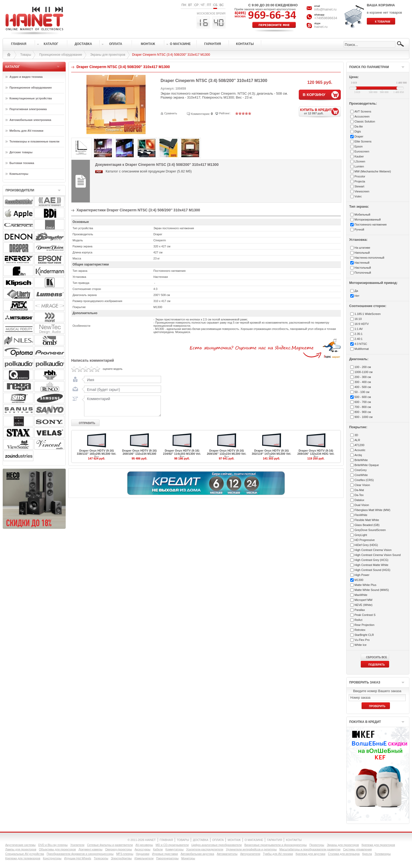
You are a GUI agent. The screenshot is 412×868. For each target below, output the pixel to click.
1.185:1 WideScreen (368, 314)
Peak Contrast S (365, 615)
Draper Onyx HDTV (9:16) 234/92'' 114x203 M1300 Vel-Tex (182, 454)
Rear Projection (364, 625)
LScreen (360, 161)
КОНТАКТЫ (294, 840)
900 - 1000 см (364, 417)
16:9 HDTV (362, 324)
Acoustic (360, 450)
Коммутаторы (174, 849)
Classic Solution (365, 121)
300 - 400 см (363, 382)
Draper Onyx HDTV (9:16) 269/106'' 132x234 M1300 (139, 452)
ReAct (358, 620)
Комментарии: (200, 114)
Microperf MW (363, 600)
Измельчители (144, 858)
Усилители (77, 845)
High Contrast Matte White (371, 565)
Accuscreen (362, 116)
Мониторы (188, 858)
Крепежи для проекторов (378, 845)
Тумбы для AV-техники (278, 854)
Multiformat (362, 349)
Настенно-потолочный (369, 258)
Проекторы (317, 845)
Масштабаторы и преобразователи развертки (310, 849)
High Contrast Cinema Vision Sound (378, 555)
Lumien (359, 166)
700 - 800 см (363, 407)
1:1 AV (359, 329)
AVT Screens (363, 111)
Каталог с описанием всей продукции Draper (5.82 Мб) (149, 171)
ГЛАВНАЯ (166, 840)
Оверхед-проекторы (119, 849)
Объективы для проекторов (57, 849)
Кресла (367, 854)
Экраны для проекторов (108, 55)
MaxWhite (361, 595)
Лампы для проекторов (21, 849)
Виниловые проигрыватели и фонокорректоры (276, 845)
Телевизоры (382, 854)
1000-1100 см (364, 372)
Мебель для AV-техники (26, 131)
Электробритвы (121, 858)
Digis (358, 131)
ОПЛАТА (218, 840)
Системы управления (357, 849)
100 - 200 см (363, 367)
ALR (357, 440)
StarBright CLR (364, 635)
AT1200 (359, 445)
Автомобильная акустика (197, 854)
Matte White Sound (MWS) (372, 590)
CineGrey (360, 470)
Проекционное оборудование (61, 55)
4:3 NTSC (361, 344)
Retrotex (360, 630)
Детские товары (21, 152)
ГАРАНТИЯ (274, 840)
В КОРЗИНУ (314, 95)
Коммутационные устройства (31, 98)
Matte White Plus (365, 585)
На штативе (362, 248)
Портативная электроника (28, 109)
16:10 (358, 319)
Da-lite (359, 126)
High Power (362, 575)
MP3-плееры (125, 854)
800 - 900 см (363, 412)
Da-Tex (359, 495)
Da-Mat (359, 490)
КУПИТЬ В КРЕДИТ (320, 111)
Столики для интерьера (344, 854)
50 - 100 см (362, 392)
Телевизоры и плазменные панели (34, 141)
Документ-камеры (91, 849)
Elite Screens (363, 141)
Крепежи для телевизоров (23, 858)
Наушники (143, 854)
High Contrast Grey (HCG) (371, 560)
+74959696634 (326, 18)
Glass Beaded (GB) (367, 525)
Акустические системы (20, 845)
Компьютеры (19, 174)
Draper (359, 136)
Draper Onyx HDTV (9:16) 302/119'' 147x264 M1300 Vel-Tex (271, 454)
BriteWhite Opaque (367, 465)
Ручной (359, 229)
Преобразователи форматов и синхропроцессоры (80, 854)
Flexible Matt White (367, 520)
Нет (357, 296)
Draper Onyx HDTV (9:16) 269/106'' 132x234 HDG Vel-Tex (316, 454)
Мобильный (362, 215)
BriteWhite (361, 460)
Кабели (158, 849)
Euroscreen (362, 151)
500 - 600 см (363, 397)
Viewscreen (362, 191)
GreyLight (361, 535)
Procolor (360, 176)
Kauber (359, 156)
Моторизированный (368, 219)
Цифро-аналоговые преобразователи (217, 845)
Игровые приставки (165, 854)
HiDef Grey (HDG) (366, 545)
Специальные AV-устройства (25, 854)
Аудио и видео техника (26, 77)
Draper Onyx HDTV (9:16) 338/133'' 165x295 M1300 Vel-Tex (96, 454)
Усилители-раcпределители (205, 849)
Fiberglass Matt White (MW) (372, 510)
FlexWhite (361, 515)
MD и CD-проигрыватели (172, 845)
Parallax (360, 610)
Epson (359, 146)
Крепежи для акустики (310, 854)
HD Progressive (365, 540)
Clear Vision (362, 485)
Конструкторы (52, 858)
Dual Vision (362, 505)
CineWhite (361, 475)
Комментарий (121, 406)
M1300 (359, 580)
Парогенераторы (167, 858)
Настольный (363, 268)
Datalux (359, 500)
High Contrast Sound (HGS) (372, 570)
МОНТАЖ (234, 840)
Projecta (360, 181)
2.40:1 (359, 339)
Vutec (358, 196)
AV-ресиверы (144, 845)
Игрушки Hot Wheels (78, 858)
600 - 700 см (363, 402)
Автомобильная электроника (30, 120)
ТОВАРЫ (183, 840)
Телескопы (101, 858)
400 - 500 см (363, 387)
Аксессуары (142, 849)
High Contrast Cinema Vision (373, 550)
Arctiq (358, 455)
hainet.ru (321, 27)
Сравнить (171, 113)
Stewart (359, 186)
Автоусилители (250, 854)
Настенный (362, 263)
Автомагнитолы (227, 854)
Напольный (362, 253)
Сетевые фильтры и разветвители (110, 845)
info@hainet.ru (325, 9)
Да (356, 291)
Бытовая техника (22, 163)
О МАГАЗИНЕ (254, 840)
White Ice (360, 645)
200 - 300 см (363, 377)
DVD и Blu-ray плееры (53, 845)
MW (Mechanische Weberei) (373, 171)
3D (356, 435)
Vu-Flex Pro (362, 640)
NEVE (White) (363, 605)
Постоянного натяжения (370, 224)
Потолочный (363, 273)
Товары (26, 55)
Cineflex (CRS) (364, 480)
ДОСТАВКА (200, 840)
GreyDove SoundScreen (370, 530)
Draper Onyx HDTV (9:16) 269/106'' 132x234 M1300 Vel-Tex (226, 454)
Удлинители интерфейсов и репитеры (251, 849)
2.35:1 (359, 334)
